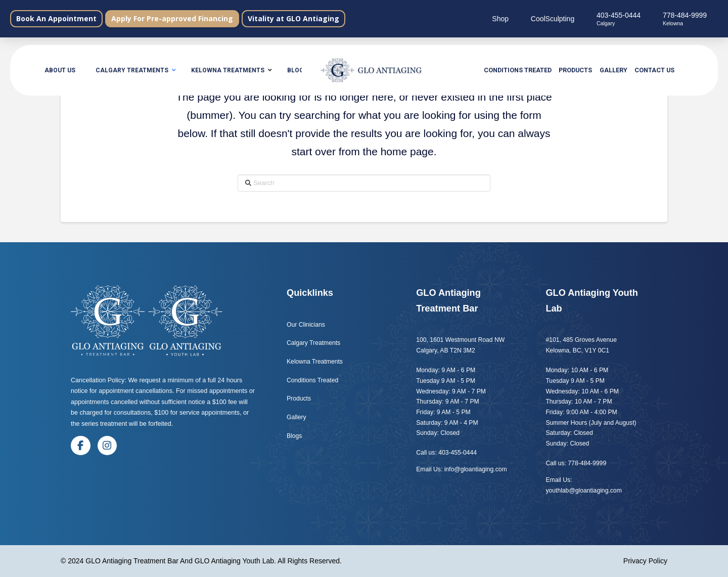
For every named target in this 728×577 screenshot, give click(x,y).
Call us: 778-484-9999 (576, 463)
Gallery (297, 417)
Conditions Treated (312, 380)
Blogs (295, 436)
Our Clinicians (306, 325)
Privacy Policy (645, 561)
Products (299, 398)
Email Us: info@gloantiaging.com (461, 469)
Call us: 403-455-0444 (446, 453)
